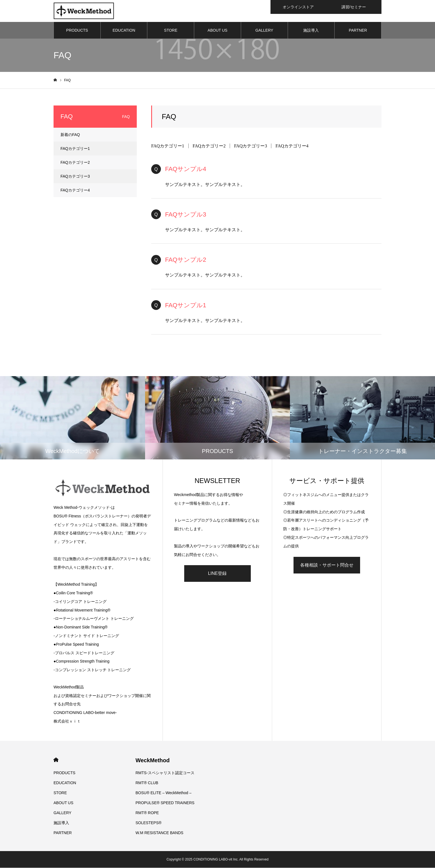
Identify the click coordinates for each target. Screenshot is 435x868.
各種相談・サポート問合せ (327, 565)
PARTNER (358, 31)
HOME (56, 760)
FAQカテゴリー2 (209, 146)
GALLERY (264, 31)
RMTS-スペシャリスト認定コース (165, 773)
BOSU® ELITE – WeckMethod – (164, 793)
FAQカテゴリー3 (251, 146)
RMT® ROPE (147, 813)
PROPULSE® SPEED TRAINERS (165, 803)
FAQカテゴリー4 (292, 146)
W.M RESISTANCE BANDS (160, 833)
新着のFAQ (70, 135)
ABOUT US (217, 31)
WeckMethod (153, 761)
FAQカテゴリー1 (168, 146)
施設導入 (311, 31)
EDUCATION (124, 31)
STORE (171, 31)
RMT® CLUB (147, 783)
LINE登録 (217, 574)
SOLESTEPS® (149, 823)
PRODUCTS (77, 31)
